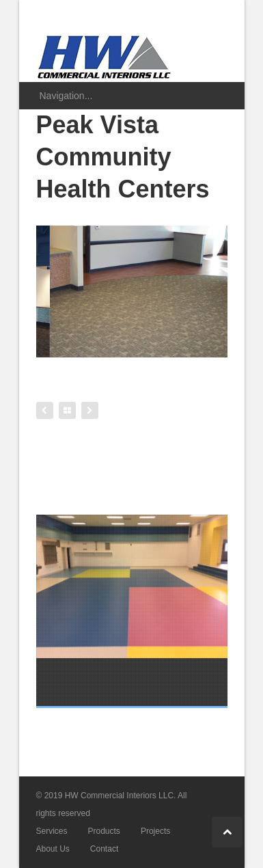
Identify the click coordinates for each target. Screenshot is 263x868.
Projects (155, 831)
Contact (104, 849)
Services (52, 831)
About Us (53, 849)
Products (104, 831)
